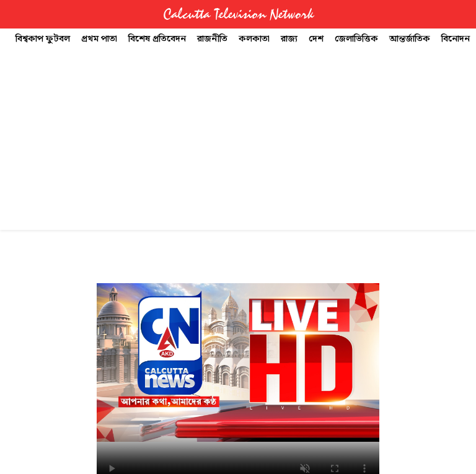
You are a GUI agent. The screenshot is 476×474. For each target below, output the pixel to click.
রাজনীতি (212, 39)
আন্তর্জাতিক (410, 39)
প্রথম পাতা (99, 39)
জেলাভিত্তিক (356, 39)
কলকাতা (254, 39)
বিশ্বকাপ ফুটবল (43, 39)
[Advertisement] (238, 143)
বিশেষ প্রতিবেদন (157, 39)
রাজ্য (289, 39)
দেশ (316, 39)
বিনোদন (456, 39)
